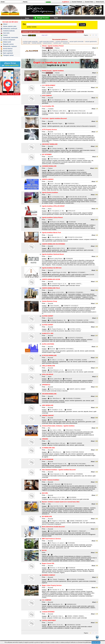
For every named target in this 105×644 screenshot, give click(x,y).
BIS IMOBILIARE (47, 517)
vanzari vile (66, 43)
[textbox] (52, 24)
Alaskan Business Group (49, 301)
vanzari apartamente (91, 42)
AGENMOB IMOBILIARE (49, 166)
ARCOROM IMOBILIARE (49, 394)
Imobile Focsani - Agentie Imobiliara (53, 71)
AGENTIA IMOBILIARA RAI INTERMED (53, 244)
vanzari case (27, 43)
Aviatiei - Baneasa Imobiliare (50, 480)
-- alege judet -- (45, 35)
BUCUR (44, 550)
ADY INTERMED (47, 154)
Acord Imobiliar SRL (48, 106)
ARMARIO (45, 439)
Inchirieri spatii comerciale (31, 32)
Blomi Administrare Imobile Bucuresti (53, 527)
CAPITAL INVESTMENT (49, 620)
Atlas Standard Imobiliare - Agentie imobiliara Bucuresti (59, 470)
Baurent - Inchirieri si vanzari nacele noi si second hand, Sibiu (61, 502)
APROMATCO (46, 385)
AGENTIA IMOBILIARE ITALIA (51, 288)
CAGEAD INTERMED (48, 612)
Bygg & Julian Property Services (52, 585)
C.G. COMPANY (47, 600)
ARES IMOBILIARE (48, 405)
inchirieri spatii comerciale (30, 42)
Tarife (56, 18)
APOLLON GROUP (48, 374)
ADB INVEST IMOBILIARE (50, 144)
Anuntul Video (89, 2)
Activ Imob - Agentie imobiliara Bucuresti (54, 118)
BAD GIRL (45, 493)
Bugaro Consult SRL (48, 563)
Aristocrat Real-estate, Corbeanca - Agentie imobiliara (58, 426)
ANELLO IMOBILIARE (48, 366)
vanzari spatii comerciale (76, 42)
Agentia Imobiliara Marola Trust (51, 233)
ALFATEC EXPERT (48, 316)
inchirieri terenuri (37, 43)
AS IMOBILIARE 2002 (48, 448)
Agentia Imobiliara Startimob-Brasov (53, 254)
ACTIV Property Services (49, 130)
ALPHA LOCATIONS (48, 344)
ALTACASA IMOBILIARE (49, 355)
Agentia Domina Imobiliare (50, 193)
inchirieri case (57, 43)
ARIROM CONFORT (48, 416)
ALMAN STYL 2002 (48, 333)
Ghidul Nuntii (100, 2)
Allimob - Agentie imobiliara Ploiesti (53, 46)
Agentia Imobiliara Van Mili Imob (52, 268)
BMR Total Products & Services (51, 539)
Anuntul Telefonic (77, 2)
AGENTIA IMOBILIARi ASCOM (51, 279)
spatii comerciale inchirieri (47, 42)
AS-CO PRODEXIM (48, 459)
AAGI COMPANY (47, 96)
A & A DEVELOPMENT (49, 85)
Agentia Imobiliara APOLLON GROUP (53, 206)
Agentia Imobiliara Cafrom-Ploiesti (52, 218)
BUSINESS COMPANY (49, 575)
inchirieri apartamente (62, 42)
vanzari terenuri (47, 43)
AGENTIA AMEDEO (48, 179)
